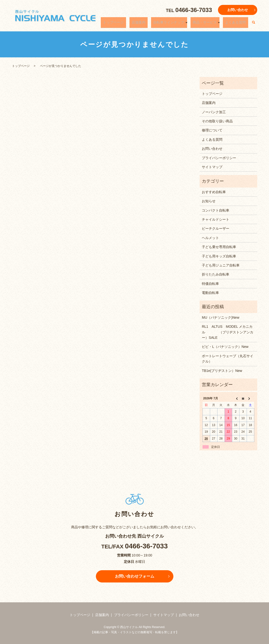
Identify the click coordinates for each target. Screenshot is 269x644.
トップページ (131, 24)
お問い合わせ (238, 10)
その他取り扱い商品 (217, 121)
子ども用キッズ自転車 (219, 256)
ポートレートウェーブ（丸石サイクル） (228, 359)
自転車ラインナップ (178, 24)
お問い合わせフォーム (135, 576)
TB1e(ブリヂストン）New (222, 371)
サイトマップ (212, 167)
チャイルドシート (216, 219)
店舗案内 (152, 24)
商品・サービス (210, 24)
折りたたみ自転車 (216, 274)
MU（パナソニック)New (220, 317)
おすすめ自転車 (214, 192)
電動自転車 (210, 293)
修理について (212, 130)
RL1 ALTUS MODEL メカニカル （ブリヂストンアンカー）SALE (228, 332)
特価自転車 (210, 284)
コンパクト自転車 (216, 210)
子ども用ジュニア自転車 (221, 265)
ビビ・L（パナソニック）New (225, 347)
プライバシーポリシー (219, 158)
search (254, 24)
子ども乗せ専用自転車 (219, 247)
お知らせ (209, 201)
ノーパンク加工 (214, 112)
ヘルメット (210, 238)
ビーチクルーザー (216, 228)
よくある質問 (238, 24)
